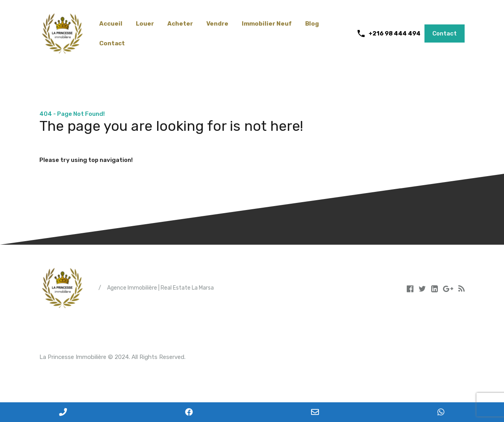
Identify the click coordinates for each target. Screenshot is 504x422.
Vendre (217, 24)
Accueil (111, 24)
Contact (112, 43)
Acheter (180, 24)
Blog (312, 24)
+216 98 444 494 (395, 33)
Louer (145, 24)
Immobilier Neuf (267, 24)
